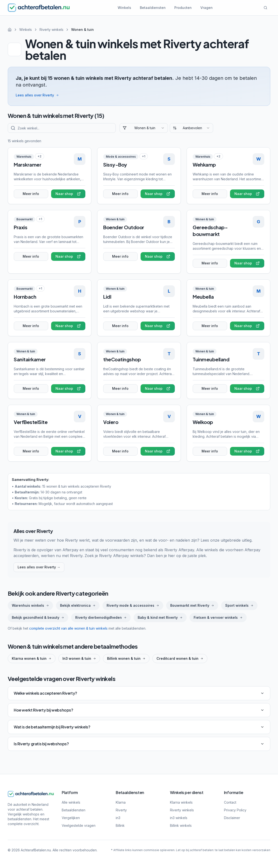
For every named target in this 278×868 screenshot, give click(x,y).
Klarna (121, 802)
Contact (230, 802)
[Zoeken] (265, 8)
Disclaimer (232, 818)
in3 (118, 818)
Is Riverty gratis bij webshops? (139, 744)
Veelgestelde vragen (79, 825)
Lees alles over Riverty (37, 95)
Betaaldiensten (153, 8)
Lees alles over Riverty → (39, 567)
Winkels (124, 8)
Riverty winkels (51, 30)
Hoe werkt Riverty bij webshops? (139, 710)
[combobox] (144, 128)
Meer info (31, 194)
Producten (183, 8)
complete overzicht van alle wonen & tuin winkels (68, 628)
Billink (120, 825)
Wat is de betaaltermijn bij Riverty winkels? (139, 727)
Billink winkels (181, 825)
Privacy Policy (235, 810)
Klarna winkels (181, 802)
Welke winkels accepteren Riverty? (139, 693)
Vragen (207, 8)
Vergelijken (71, 818)
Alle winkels (71, 802)
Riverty (121, 810)
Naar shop (68, 194)
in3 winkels (179, 818)
